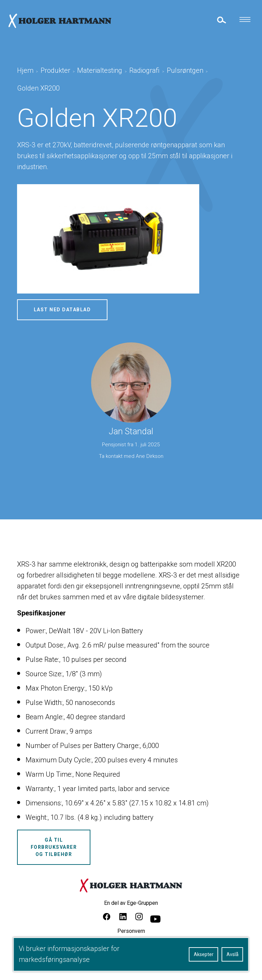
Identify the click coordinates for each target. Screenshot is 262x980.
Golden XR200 (38, 88)
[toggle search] (221, 20)
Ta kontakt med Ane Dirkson (131, 456)
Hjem (25, 70)
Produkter (55, 70)
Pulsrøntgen (185, 70)
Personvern (131, 931)
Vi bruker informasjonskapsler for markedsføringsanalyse (69, 954)
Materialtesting (100, 70)
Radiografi (144, 70)
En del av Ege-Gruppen (131, 903)
